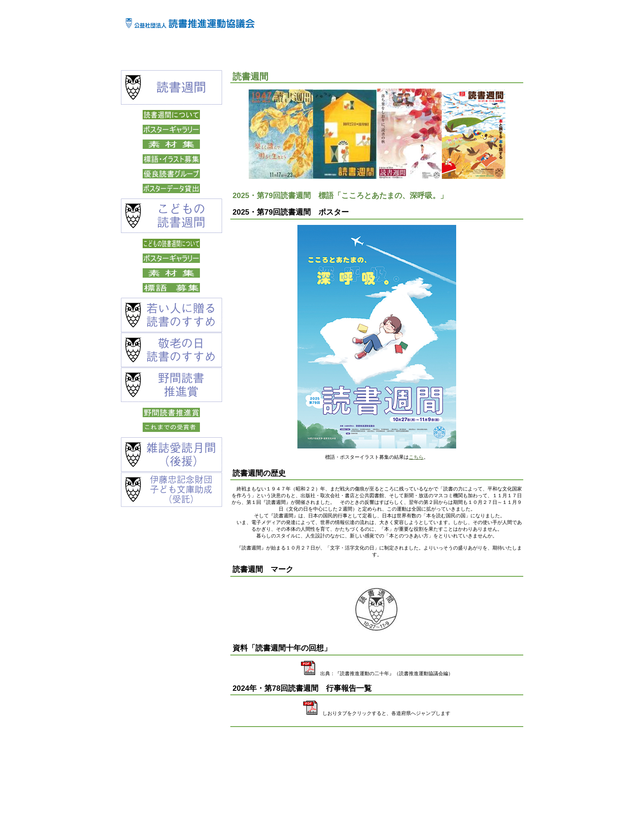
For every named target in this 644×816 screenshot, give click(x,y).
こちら (416, 457)
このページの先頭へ (495, 751)
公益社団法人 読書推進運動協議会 (190, 23)
